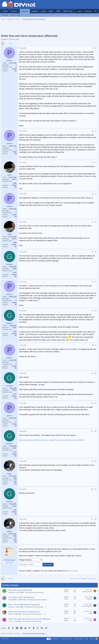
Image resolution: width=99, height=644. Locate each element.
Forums (25, 11)
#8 (96, 311)
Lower (10, 621)
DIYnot (5, 639)
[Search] (96, 11)
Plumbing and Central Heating (34, 592)
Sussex (14, 275)
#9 (96, 345)
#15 (95, 519)
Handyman (12, 592)
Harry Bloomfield (87, 606)
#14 (95, 489)
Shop (51, 11)
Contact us (56, 639)
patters (6, 39)
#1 (96, 48)
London (14, 185)
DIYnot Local (73, 571)
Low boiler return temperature (21, 597)
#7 (96, 282)
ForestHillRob (13, 600)
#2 (96, 131)
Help (87, 639)
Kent (15, 482)
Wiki (58, 11)
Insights (35, 11)
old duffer (11, 607)
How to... (15, 11)
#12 (95, 431)
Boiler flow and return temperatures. (24, 612)
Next (10, 43)
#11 (95, 403)
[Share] (93, 48)
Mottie (10, 614)
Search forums (15, 15)
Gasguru (89, 599)
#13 (95, 461)
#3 (96, 162)
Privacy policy (79, 639)
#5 (96, 222)
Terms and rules (67, 639)
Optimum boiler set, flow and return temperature (30, 619)
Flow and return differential (20, 590)
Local (43, 11)
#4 (96, 194)
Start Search (48, 564)
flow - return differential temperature (24, 605)
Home (5, 11)
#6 (96, 252)
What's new (68, 11)
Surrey (14, 69)
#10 (95, 373)
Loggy (90, 613)
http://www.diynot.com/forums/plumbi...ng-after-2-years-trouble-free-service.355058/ (51, 440)
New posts (5, 15)
